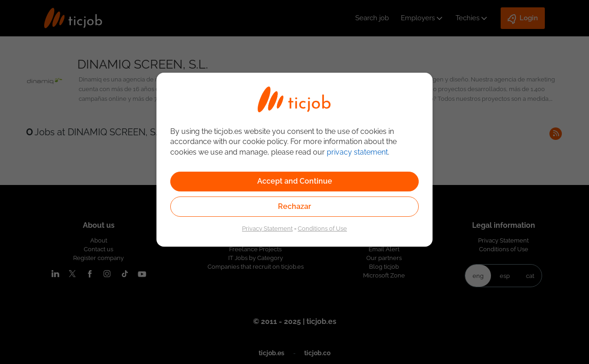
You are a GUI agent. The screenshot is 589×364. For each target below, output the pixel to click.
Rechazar (294, 206)
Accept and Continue (295, 181)
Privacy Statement (267, 228)
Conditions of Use (322, 228)
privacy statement (357, 152)
